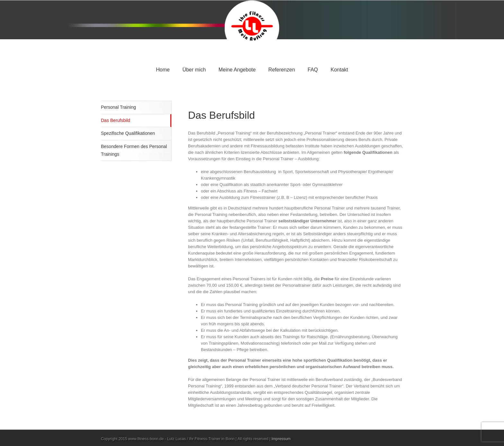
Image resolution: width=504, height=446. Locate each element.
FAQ (313, 70)
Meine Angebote (237, 70)
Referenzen (282, 70)
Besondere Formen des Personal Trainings (134, 150)
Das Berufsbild (116, 120)
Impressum (281, 439)
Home (163, 70)
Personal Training (118, 107)
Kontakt (339, 70)
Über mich (194, 70)
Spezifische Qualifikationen (128, 133)
